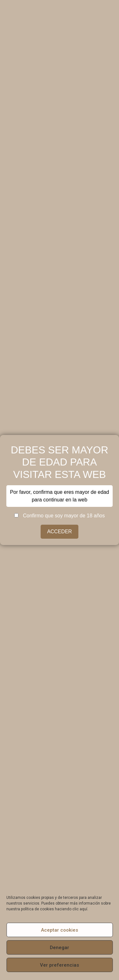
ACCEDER (59, 532)
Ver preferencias (60, 965)
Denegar (60, 948)
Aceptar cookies (60, 930)
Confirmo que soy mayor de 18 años (60, 516)
